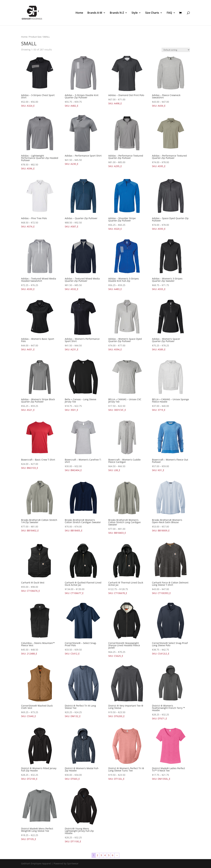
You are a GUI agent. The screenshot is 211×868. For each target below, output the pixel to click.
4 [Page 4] (105, 855)
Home (79, 13)
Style (135, 13)
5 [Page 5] (109, 855)
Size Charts (152, 13)
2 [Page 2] (97, 855)
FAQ (169, 13)
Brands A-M (95, 13)
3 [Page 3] (101, 855)
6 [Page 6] (113, 855)
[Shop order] (176, 50)
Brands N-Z (117, 13)
